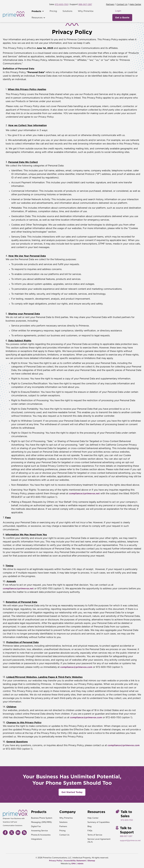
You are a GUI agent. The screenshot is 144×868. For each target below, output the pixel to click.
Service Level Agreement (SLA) (99, 841)
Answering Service (39, 831)
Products (36, 11)
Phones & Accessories (41, 835)
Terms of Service (95, 835)
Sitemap (91, 861)
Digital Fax (36, 827)
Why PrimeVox (86, 11)
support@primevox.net (130, 841)
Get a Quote (122, 17)
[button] (38, 11)
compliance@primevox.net (84, 493)
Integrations (36, 839)
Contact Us (122, 5)
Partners (110, 5)
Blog (90, 827)
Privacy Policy (56, 861)
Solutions (67, 11)
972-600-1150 (62, 5)
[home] (14, 14)
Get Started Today (72, 792)
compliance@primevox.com (76, 667)
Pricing (53, 11)
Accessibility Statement (75, 861)
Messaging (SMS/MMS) (41, 822)
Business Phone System (42, 818)
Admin (80, 864)
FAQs (90, 831)
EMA (74, 864)
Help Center (135, 5)
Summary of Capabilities (99, 822)
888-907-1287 (85, 5)
